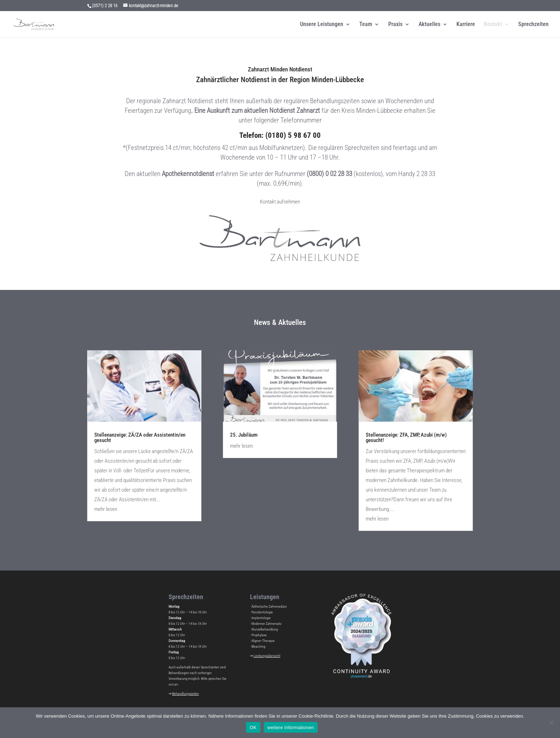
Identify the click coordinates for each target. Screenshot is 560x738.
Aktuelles (429, 25)
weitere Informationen (291, 727)
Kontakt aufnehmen (280, 202)
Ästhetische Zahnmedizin (269, 606)
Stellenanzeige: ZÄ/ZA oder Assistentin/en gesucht (140, 438)
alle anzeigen (280, 335)
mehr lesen (106, 509)
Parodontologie (262, 612)
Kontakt (493, 25)
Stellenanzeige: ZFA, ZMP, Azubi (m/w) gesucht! (406, 438)
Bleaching (258, 646)
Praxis (395, 25)
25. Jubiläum (244, 435)
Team (366, 25)
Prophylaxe (259, 635)
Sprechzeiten (533, 25)
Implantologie (261, 618)
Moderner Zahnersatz (266, 624)
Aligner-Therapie (263, 641)
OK (253, 727)
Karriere (466, 25)
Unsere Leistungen (322, 25)
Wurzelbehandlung (265, 629)
